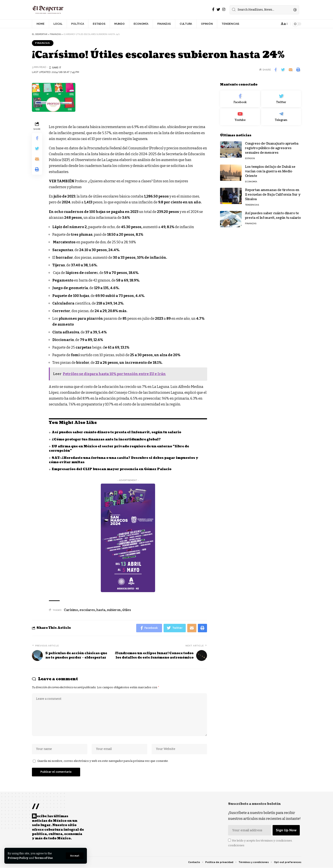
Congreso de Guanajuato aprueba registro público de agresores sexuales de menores (272, 148)
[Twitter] (218, 9)
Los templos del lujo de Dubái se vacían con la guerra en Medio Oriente (270, 171)
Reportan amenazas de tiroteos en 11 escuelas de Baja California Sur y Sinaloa (273, 195)
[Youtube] (240, 117)
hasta (101, 610)
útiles (127, 610)
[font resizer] (284, 24)
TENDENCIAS (252, 205)
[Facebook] (213, 9)
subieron (114, 610)
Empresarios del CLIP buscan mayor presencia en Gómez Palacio (112, 469)
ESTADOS (250, 158)
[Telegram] (281, 117)
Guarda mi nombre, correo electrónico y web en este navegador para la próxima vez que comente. (103, 761)
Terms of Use (44, 858)
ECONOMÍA (251, 182)
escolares (87, 610)
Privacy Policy (18, 858)
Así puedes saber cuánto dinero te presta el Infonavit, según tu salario (116, 432)
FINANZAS (43, 43)
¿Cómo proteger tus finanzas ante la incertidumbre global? (106, 439)
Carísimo (71, 610)
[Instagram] (224, 9)
